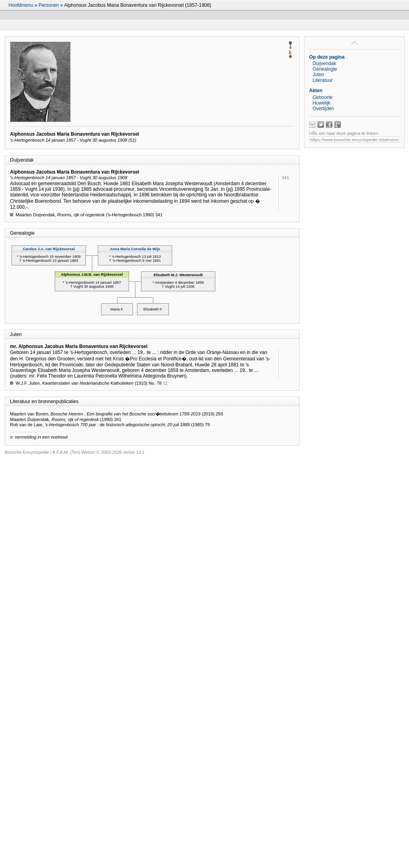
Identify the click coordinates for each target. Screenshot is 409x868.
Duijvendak (324, 63)
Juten (318, 75)
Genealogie (325, 69)
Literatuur (323, 80)
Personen (49, 5)
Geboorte (322, 97)
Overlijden (323, 109)
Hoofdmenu (21, 5)
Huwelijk (321, 103)
